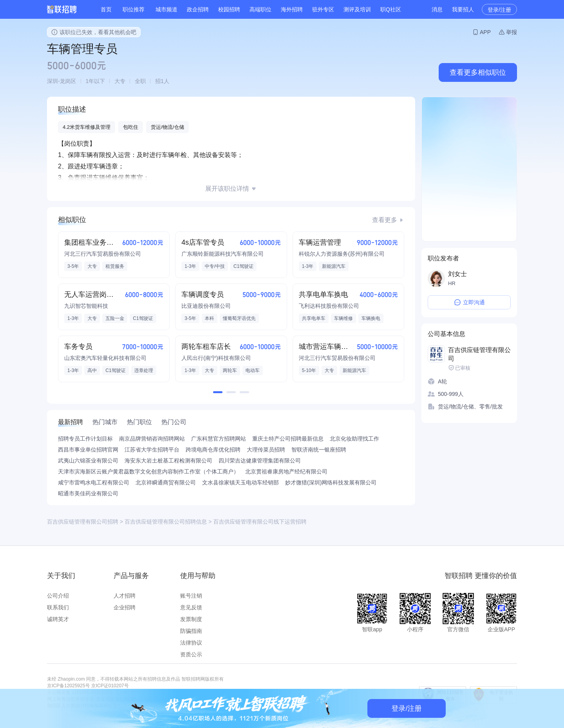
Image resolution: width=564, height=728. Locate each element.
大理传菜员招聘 (266, 450)
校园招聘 (229, 9)
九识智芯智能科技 (86, 306)
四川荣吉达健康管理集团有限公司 (260, 461)
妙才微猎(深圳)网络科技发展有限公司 (331, 482)
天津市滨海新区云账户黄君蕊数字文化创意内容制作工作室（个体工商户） (148, 471)
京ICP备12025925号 (68, 686)
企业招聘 (125, 607)
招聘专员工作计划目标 (85, 439)
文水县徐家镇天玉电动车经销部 (240, 482)
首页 (106, 9)
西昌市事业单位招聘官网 (88, 450)
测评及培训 (357, 9)
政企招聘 (198, 9)
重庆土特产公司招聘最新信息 (288, 439)
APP (485, 32)
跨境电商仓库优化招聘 (213, 450)
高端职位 (260, 9)
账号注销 (191, 596)
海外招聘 (292, 9)
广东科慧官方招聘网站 (219, 439)
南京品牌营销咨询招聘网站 (152, 439)
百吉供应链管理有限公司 (479, 354)
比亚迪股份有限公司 (206, 306)
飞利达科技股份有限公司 (329, 306)
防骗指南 (191, 631)
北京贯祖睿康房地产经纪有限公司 (286, 471)
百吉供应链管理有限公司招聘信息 (166, 522)
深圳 (52, 81)
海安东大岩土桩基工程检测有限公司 (168, 461)
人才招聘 (125, 596)
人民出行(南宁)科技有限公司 (216, 358)
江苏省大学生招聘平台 (152, 450)
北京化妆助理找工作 (354, 439)
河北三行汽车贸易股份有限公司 (103, 254)
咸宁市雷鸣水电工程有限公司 (94, 482)
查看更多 (385, 220)
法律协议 (191, 643)
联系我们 (58, 607)
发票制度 (191, 619)
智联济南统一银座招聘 (319, 450)
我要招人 (463, 9)
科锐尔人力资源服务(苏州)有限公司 (342, 254)
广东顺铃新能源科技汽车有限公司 (222, 254)
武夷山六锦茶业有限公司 (88, 461)
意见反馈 (191, 607)
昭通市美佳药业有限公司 (88, 493)
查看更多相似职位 (478, 72)
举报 (512, 32)
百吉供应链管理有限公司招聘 (83, 522)
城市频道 (166, 9)
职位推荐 (134, 9)
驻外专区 (323, 9)
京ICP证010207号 (110, 686)
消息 (437, 9)
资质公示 (191, 654)
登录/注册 (499, 10)
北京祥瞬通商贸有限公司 (166, 482)
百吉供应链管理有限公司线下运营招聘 (260, 522)
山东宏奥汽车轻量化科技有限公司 (105, 358)
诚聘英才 (58, 619)
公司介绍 (58, 596)
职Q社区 (391, 9)
